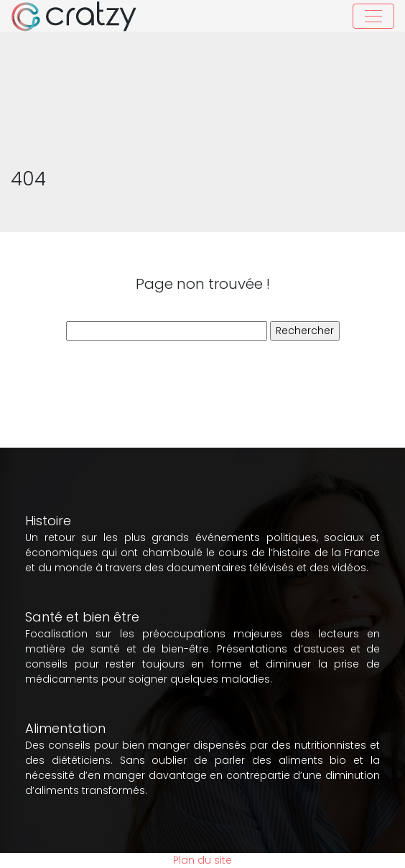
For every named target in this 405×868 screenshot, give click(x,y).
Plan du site (202, 860)
